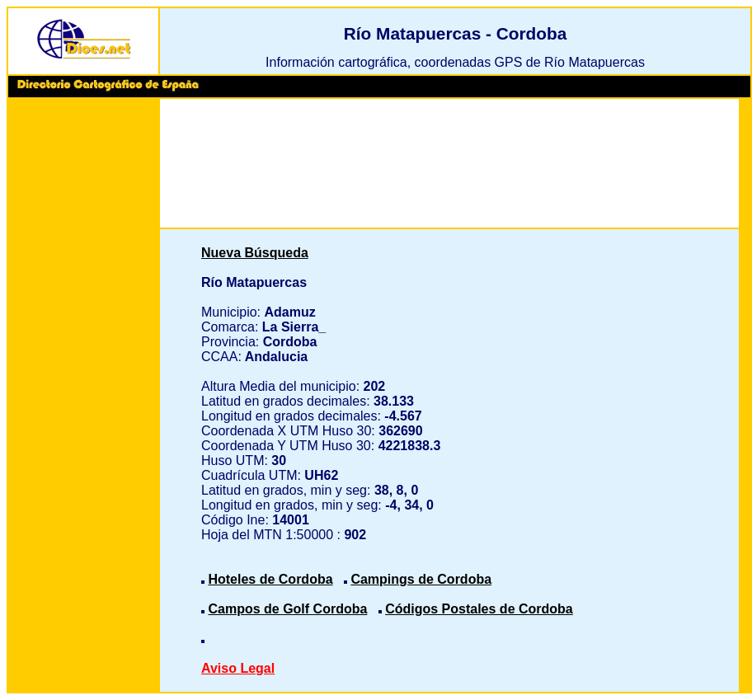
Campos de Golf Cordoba (287, 609)
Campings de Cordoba (421, 579)
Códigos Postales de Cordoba (479, 609)
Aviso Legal (238, 668)
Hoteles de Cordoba (270, 579)
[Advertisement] (83, 355)
